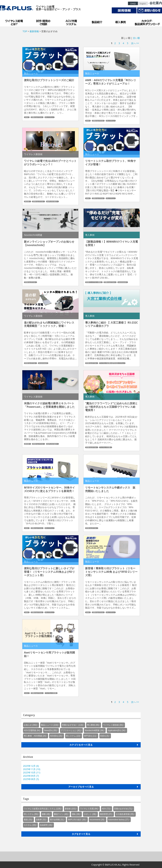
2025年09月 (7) (31, 776)
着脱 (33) (28, 820)
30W (26, 117)
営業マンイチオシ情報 (93, 282)
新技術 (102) (70, 809)
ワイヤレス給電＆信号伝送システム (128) (42, 809)
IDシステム (49, 117)
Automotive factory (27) (118, 820)
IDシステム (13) (73, 736)
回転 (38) (76, 814)
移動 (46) (46, 814)
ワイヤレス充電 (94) (89, 809)
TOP (25, 31)
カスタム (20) (30, 825)
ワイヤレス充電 (105, 447)
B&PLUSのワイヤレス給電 (15, 21)
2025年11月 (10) (32, 769)
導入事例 (121, 21)
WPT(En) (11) (90, 736)
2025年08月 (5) (31, 779)
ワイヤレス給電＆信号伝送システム (112, 363)
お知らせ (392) (30, 725)
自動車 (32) (41, 820)
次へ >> (135, 43)
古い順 (136, 38)
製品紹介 (98, 21)
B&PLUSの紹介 (52, 201)
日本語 (133, 4)
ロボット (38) (90, 814)
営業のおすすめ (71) (123, 809)
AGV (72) (106, 809)
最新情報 (34, 31)
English (143, 4)
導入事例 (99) (93, 725)
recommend (122, 282)
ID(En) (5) (105, 736)
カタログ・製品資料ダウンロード (147, 21)
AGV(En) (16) (56, 736)
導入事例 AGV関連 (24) (35, 736)
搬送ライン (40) (61, 814)
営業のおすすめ (37, 117)
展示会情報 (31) (57, 820)
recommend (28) (97, 820)
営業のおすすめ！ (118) (72, 725)
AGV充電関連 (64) (32, 730)
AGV (26, 693)
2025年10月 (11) (32, 772)
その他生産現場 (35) (125, 814)
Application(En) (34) (116, 730)
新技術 (27, 201)
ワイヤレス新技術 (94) (113, 725)
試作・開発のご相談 (44, 21)
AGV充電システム (72, 21)
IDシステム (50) (31, 814)
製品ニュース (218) (50, 725)
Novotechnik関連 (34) (94, 730)
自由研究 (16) (46, 825)
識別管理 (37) (106, 814)
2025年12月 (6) (31, 766)
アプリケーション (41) (71, 730)
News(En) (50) (50, 730)
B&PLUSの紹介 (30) (77, 820)
